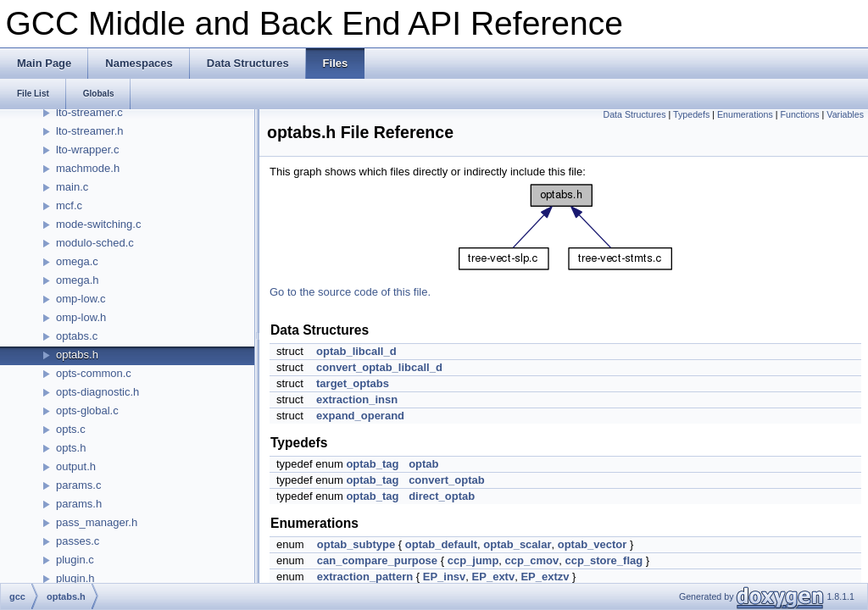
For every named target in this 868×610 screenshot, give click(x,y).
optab (423, 464)
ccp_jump (473, 560)
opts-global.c (87, 410)
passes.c (78, 541)
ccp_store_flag (604, 560)
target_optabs (353, 383)
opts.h (71, 448)
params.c (78, 485)
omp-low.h (81, 317)
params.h (79, 504)
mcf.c (69, 205)
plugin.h (75, 578)
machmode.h (88, 168)
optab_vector (593, 544)
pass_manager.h (97, 522)
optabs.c (77, 336)
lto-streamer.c (89, 112)
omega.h (78, 280)
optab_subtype (356, 544)
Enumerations (745, 114)
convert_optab (447, 480)
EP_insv (445, 577)
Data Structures (635, 114)
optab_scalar (517, 544)
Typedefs (691, 114)
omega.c (77, 261)
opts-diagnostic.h (97, 392)
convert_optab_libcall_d (379, 367)
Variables (845, 114)
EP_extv (494, 577)
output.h (76, 466)
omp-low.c (81, 299)
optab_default (441, 544)
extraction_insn (357, 399)
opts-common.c (94, 373)
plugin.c (75, 560)
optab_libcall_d (356, 351)
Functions (799, 114)
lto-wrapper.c (87, 150)
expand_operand (360, 416)
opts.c (71, 429)
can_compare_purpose (377, 560)
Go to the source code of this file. (350, 292)
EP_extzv (545, 577)
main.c (72, 187)
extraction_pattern (365, 577)
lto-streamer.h (89, 131)
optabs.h (77, 355)
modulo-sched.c (95, 243)
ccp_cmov (532, 560)
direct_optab (442, 496)
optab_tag (372, 464)
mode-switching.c (98, 224)
